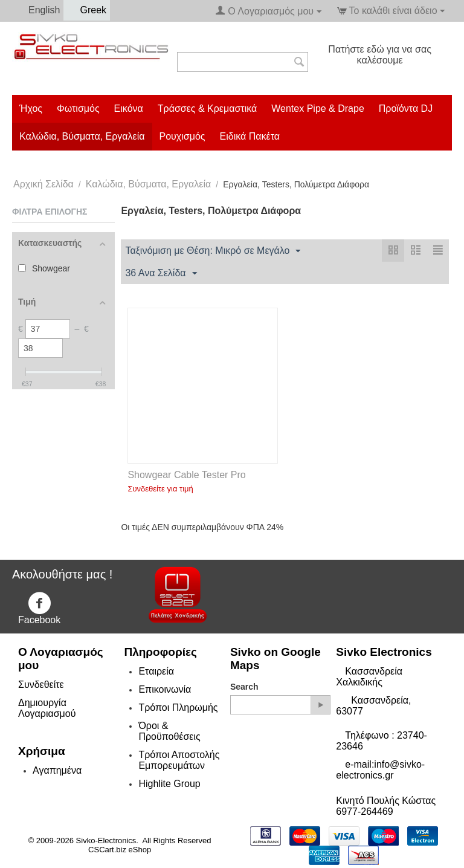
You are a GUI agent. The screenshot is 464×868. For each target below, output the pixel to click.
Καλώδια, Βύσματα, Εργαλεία (82, 136)
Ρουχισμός (182, 136)
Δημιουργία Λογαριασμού (47, 708)
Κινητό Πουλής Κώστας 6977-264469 (386, 806)
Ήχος (31, 108)
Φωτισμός (78, 108)
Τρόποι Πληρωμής (178, 708)
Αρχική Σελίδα (43, 184)
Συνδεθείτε (41, 685)
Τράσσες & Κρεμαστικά (207, 108)
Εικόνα (129, 108)
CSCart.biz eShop (120, 850)
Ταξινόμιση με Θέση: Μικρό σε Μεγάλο (213, 251)
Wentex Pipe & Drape (318, 108)
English (38, 10)
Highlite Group (169, 784)
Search (244, 687)
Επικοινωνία (165, 689)
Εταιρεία (156, 671)
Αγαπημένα (57, 770)
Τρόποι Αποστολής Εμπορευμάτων (179, 760)
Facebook (39, 608)
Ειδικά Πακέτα (250, 136)
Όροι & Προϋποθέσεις (169, 731)
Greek (87, 10)
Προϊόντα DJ (406, 108)
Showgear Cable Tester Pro (186, 475)
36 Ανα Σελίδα (161, 274)
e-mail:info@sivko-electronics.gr (380, 770)
